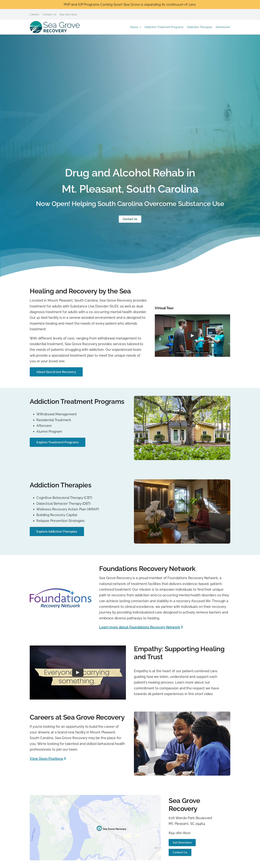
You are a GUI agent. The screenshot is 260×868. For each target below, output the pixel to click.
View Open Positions (46, 759)
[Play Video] (193, 336)
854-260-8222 (180, 833)
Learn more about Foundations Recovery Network (140, 627)
